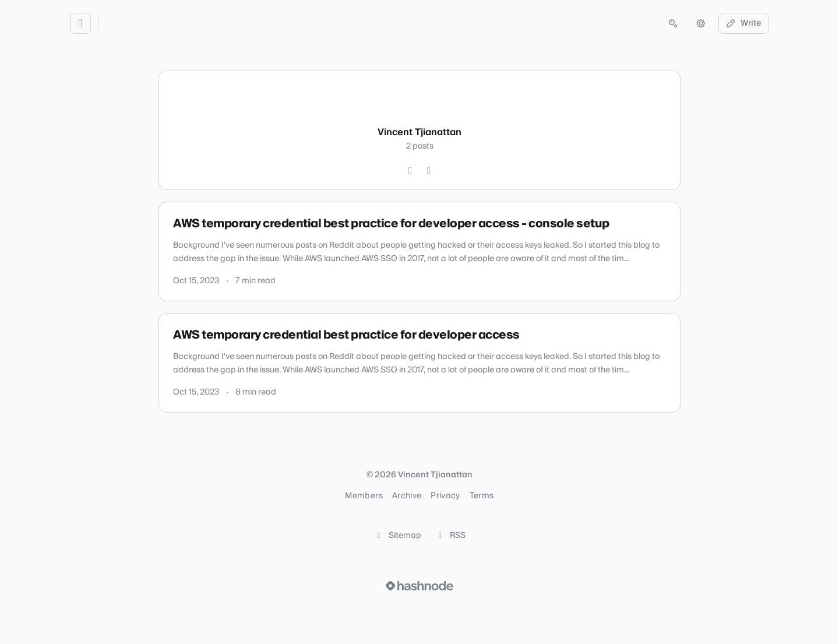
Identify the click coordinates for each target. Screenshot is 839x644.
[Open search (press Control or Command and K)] (673, 23)
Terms (482, 496)
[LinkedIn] (429, 171)
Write (744, 23)
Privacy (445, 496)
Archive (407, 496)
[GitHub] (410, 171)
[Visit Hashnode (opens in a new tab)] (419, 586)
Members (364, 496)
